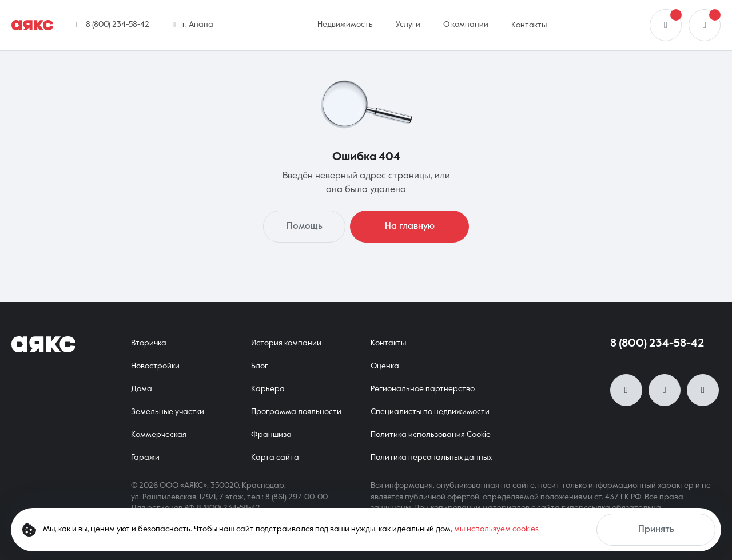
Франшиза (271, 435)
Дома (142, 389)
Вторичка (149, 343)
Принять (656, 530)
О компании (466, 25)
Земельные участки (168, 412)
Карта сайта (275, 458)
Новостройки (155, 366)
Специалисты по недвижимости (430, 412)
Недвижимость (345, 25)
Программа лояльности (296, 412)
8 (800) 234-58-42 (657, 344)
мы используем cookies (496, 529)
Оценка (385, 366)
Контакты (529, 25)
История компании (286, 343)
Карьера (268, 389)
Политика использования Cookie (431, 435)
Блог (260, 366)
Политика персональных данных (431, 458)
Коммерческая (159, 435)
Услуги (408, 25)
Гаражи (145, 458)
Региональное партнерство (423, 389)
